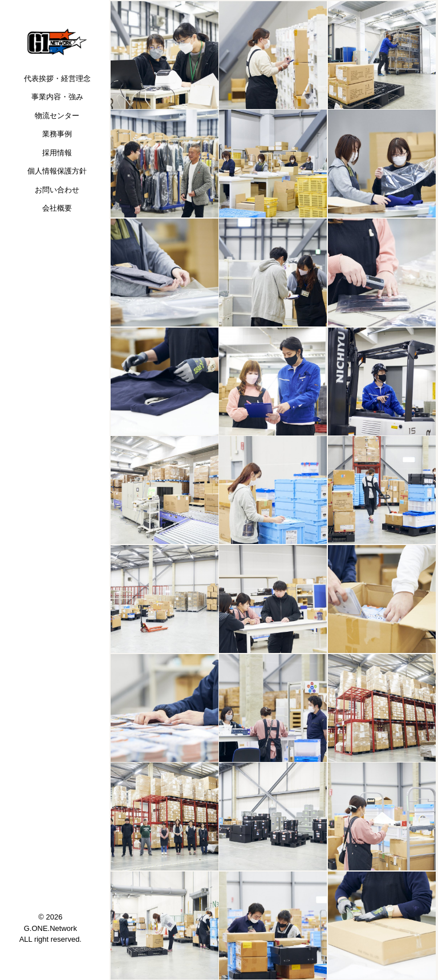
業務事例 (57, 134)
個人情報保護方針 (57, 171)
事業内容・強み (57, 97)
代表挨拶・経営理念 (57, 78)
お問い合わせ (57, 190)
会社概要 (57, 208)
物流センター (57, 116)
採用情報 (57, 153)
